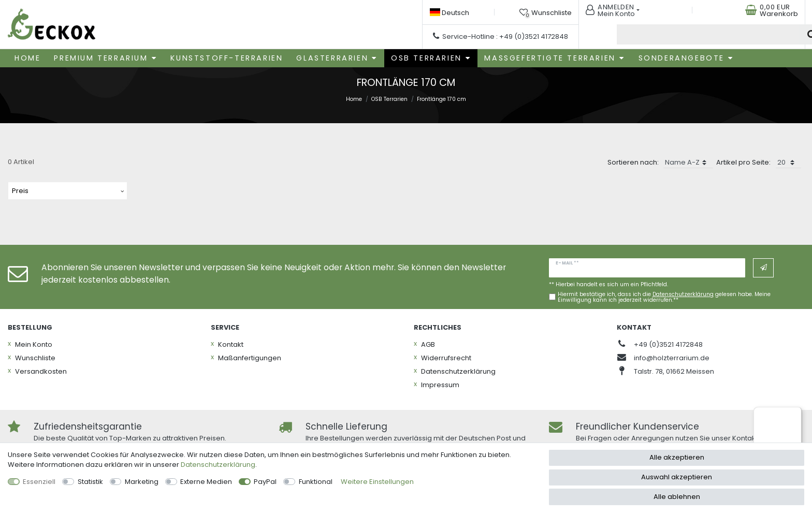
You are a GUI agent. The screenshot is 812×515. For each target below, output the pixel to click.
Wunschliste (35, 356)
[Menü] (795, 413)
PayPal (265, 482)
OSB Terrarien (426, 56)
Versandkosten (41, 369)
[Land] (451, 12)
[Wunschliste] (547, 12)
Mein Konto (34, 342)
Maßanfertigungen (250, 356)
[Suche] (784, 34)
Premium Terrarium (101, 56)
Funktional (316, 482)
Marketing (142, 482)
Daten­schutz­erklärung (458, 369)
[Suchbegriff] (679, 34)
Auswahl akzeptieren (677, 477)
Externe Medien (206, 482)
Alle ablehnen (677, 497)
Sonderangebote (682, 56)
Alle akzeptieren (677, 457)
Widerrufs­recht (446, 356)
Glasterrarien (332, 56)
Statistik (90, 482)
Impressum (440, 383)
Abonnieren (764, 266)
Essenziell (39, 482)
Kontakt (231, 342)
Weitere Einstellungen (377, 482)
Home (27, 56)
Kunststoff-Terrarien (227, 56)
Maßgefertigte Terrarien (550, 56)
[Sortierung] (688, 161)
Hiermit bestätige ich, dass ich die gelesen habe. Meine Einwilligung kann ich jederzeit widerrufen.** (664, 296)
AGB (428, 342)
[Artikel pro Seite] (788, 161)
